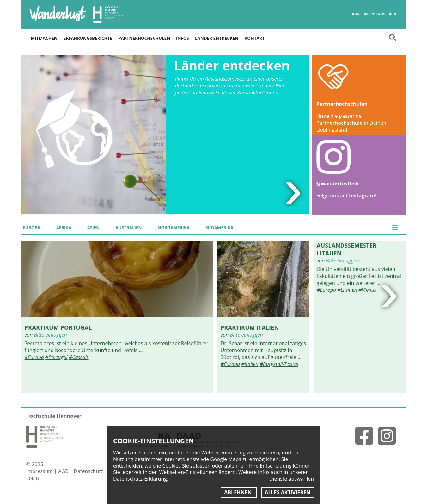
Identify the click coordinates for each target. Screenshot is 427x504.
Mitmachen (44, 38)
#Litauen (347, 290)
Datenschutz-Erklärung (140, 479)
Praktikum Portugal (58, 327)
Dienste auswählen (292, 479)
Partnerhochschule (339, 123)
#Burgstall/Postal (279, 364)
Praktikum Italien (250, 327)
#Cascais (79, 357)
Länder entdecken (217, 38)
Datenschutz (89, 471)
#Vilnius (367, 290)
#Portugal (56, 357)
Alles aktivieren (288, 492)
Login (354, 14)
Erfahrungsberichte (88, 38)
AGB (392, 14)
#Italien (250, 364)
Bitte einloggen (50, 335)
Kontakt (254, 38)
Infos (183, 38)
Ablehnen (238, 492)
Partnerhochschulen (144, 38)
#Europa (34, 357)
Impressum (374, 14)
